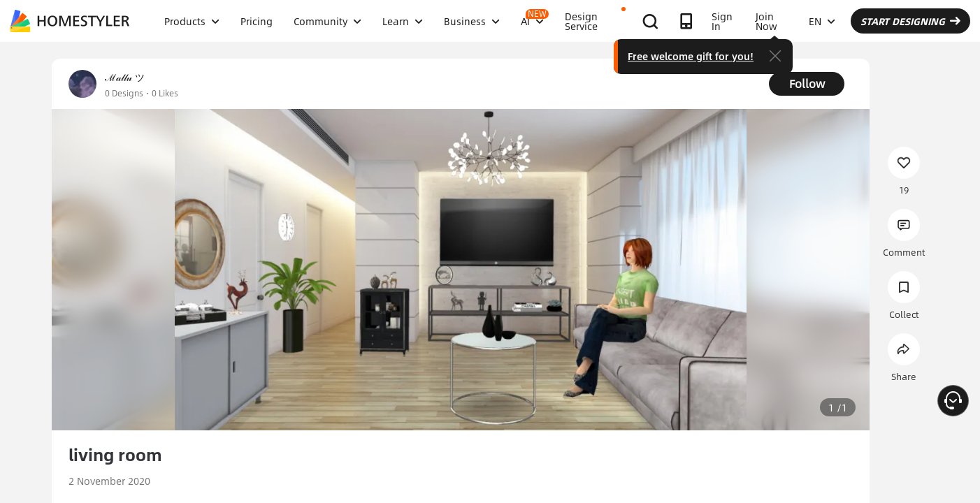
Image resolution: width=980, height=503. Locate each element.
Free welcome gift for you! (691, 56)
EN (822, 21)
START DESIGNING (910, 21)
